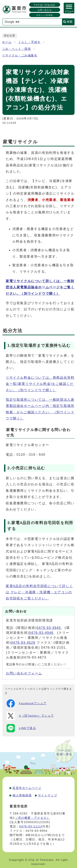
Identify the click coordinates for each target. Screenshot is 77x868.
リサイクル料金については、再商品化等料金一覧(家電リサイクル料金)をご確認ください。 (40, 384)
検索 (70, 22)
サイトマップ (48, 795)
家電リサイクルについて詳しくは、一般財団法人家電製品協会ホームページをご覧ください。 (40, 287)
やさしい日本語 (45, 15)
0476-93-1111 (30, 826)
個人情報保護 (22, 795)
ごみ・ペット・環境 (16, 49)
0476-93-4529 (23, 643)
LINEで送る (21, 728)
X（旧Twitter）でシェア (30, 716)
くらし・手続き (29, 42)
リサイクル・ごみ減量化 (20, 55)
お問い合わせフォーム (24, 673)
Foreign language (45, 5)
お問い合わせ (45, 10)
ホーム (7, 42)
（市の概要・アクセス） (32, 818)
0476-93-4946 (41, 633)
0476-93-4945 (49, 628)
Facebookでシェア (27, 703)
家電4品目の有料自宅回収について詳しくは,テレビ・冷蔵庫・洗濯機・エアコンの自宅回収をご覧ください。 (39, 592)
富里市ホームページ (27, 788)
